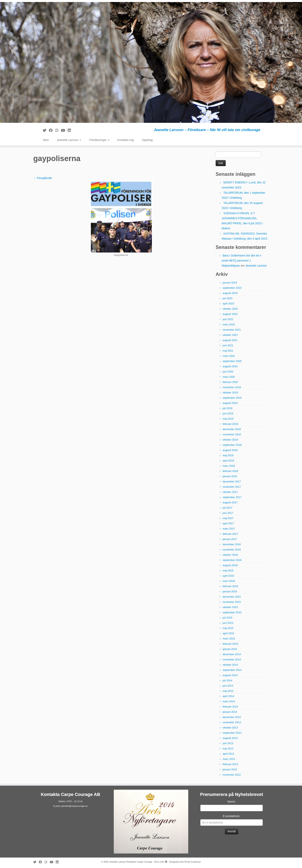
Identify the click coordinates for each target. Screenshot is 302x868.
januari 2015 (230, 649)
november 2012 (232, 775)
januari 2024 (230, 283)
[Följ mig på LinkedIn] (71, 130)
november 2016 (232, 550)
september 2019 (232, 398)
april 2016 (228, 576)
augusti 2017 (230, 502)
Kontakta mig (126, 140)
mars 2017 (229, 529)
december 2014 (232, 654)
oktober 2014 (230, 665)
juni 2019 (228, 413)
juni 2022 (228, 319)
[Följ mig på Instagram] (58, 130)
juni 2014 (228, 686)
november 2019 (232, 387)
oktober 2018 (230, 440)
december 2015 (232, 597)
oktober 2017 (230, 492)
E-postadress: (232, 816)
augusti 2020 (230, 366)
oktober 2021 (230, 335)
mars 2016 (229, 581)
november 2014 (232, 660)
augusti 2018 (230, 450)
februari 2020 (230, 382)
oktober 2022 (230, 309)
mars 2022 (229, 324)
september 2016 (232, 560)
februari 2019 (230, 424)
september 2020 (232, 361)
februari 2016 (230, 586)
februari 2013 (230, 764)
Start (46, 140)
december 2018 (232, 429)
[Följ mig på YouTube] (64, 130)
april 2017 (228, 523)
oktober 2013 (230, 728)
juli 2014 (228, 680)
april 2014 (228, 696)
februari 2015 (230, 644)
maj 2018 (228, 455)
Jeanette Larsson (69, 140)
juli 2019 (228, 408)
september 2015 (232, 612)
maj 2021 (228, 351)
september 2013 (232, 733)
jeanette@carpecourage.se (74, 806)
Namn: (231, 802)
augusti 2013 (230, 738)
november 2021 (232, 330)
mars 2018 (229, 466)
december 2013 (232, 717)
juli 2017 (228, 508)
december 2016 (232, 544)
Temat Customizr (193, 862)
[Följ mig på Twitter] (46, 130)
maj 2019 (228, 419)
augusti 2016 (230, 565)
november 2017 (232, 487)
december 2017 (232, 482)
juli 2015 (228, 618)
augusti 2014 (230, 675)
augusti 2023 (230, 293)
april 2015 (228, 633)
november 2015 (232, 602)
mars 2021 (229, 356)
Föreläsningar (99, 140)
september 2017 (232, 497)
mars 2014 (229, 701)
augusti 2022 (230, 314)
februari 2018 (230, 471)
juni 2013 (228, 743)
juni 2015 (228, 623)
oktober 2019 (230, 393)
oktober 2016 (230, 555)
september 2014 (232, 670)
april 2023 (228, 304)
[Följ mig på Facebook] (52, 130)
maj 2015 (228, 628)
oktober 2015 (230, 607)
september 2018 (232, 445)
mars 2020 (229, 377)
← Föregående (43, 178)
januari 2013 (230, 769)
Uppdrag (147, 140)
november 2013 (232, 722)
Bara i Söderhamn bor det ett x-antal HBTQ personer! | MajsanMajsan (242, 261)
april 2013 (228, 754)
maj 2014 (228, 691)
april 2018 (228, 461)
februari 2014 (230, 707)
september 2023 (232, 288)
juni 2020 (228, 372)
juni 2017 (228, 513)
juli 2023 (228, 298)
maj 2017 (228, 518)
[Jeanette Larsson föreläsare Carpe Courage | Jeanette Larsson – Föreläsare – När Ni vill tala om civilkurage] (151, 62)
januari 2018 (230, 476)
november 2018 (232, 434)
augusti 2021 (230, 340)
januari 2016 (230, 591)
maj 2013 (228, 749)
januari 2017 (230, 539)
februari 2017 (230, 534)
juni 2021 (228, 345)
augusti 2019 (230, 403)
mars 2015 (229, 639)
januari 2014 (230, 712)
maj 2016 (228, 571)
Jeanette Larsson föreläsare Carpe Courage (131, 862)
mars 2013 (229, 759)
